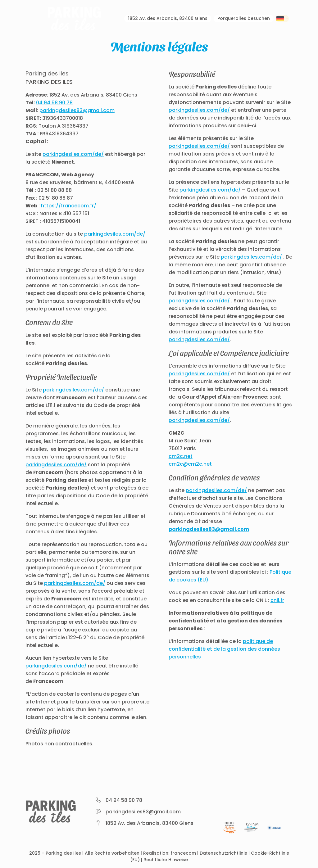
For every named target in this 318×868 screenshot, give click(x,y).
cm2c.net (181, 456)
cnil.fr (277, 600)
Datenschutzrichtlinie (223, 853)
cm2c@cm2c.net (190, 464)
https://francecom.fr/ (69, 206)
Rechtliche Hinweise (166, 860)
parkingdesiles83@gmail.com (77, 110)
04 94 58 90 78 (54, 103)
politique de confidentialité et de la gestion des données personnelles (224, 649)
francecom (183, 853)
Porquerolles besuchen (236, 19)
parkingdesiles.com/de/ (73, 154)
